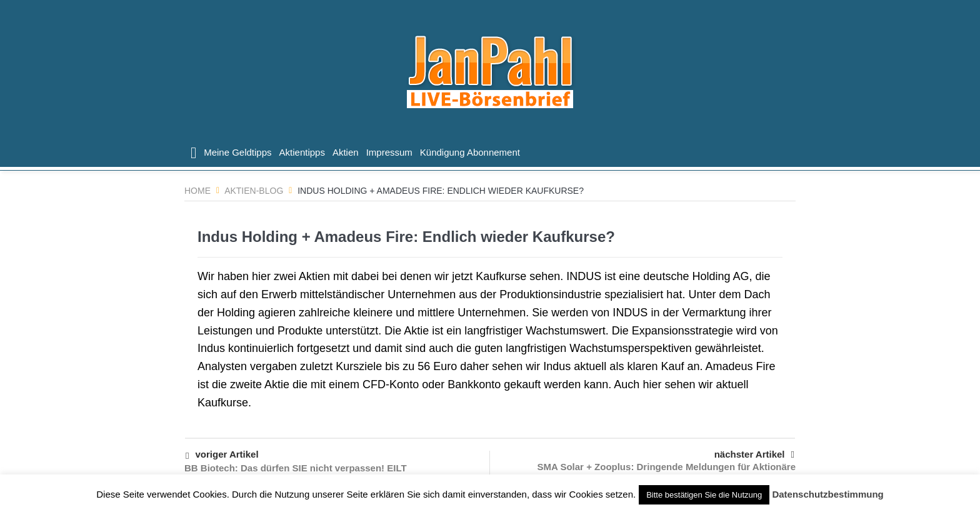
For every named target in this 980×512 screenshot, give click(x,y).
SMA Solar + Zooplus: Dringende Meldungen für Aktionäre (667, 467)
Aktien (346, 152)
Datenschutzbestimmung (827, 494)
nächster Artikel (754, 454)
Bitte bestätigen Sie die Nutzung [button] (704, 495)
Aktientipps (302, 152)
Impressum (389, 152)
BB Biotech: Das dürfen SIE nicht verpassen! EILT (296, 468)
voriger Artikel (222, 456)
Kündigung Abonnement (470, 152)
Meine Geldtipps (237, 152)
